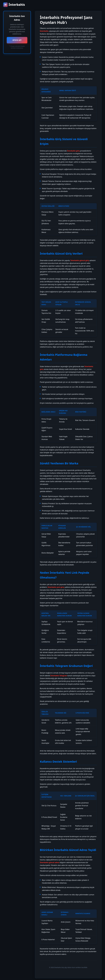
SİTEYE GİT (17, 40)
